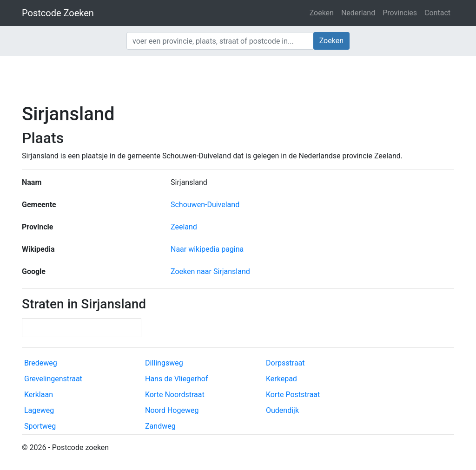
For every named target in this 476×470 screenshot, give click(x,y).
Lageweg (39, 410)
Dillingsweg (164, 363)
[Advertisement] (238, 79)
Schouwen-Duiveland (205, 205)
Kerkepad (281, 379)
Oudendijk (282, 410)
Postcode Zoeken (58, 13)
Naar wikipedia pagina (207, 249)
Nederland (358, 13)
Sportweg (40, 426)
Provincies (400, 13)
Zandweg (160, 426)
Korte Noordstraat (175, 395)
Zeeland (184, 227)
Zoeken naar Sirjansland (210, 271)
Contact (437, 13)
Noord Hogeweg (172, 410)
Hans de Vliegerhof (177, 379)
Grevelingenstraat (53, 379)
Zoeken (322, 13)
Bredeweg (41, 363)
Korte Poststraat (293, 395)
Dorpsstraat (285, 363)
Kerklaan (39, 395)
